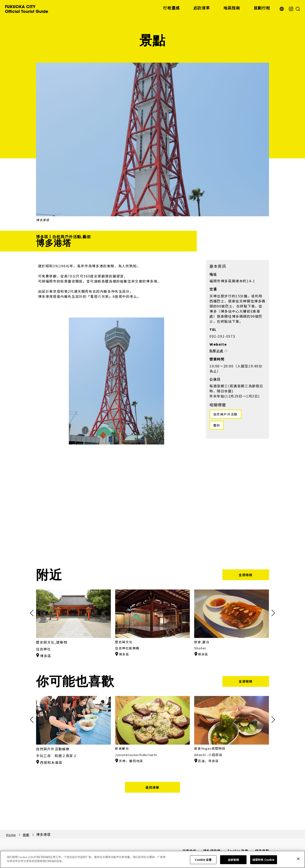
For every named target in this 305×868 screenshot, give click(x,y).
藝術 (217, 426)
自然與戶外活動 (227, 415)
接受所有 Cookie (263, 860)
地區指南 (232, 8)
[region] (152, 859)
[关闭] (298, 859)
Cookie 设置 (203, 860)
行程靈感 (171, 8)
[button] (272, 613)
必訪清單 (202, 8)
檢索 (27, 836)
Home (11, 836)
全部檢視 (246, 575)
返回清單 (152, 788)
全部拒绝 (233, 860)
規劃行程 (262, 8)
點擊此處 (217, 351)
